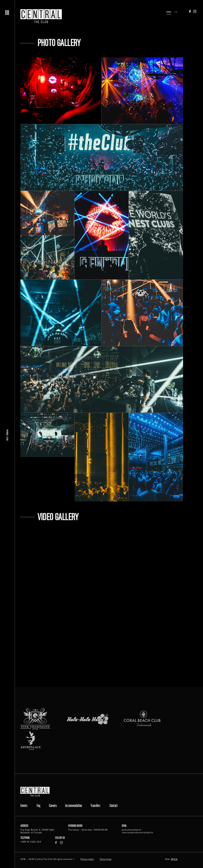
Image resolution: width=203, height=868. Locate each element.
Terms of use (105, 859)
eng (169, 12)
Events (24, 806)
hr (176, 12)
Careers (53, 806)
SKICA (174, 859)
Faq (38, 806)
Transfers (95, 806)
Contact (114, 806)
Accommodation (73, 806)
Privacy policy (87, 859)
